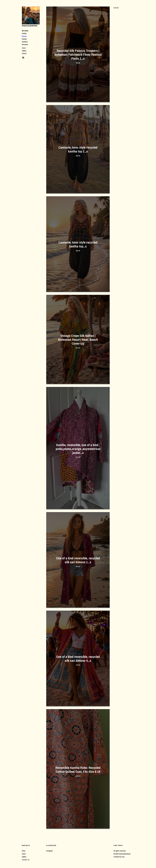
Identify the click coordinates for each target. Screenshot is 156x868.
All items (25, 31)
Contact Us (26, 860)
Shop (24, 851)
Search (24, 53)
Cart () (116, 8)
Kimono (24, 36)
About (24, 48)
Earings (24, 39)
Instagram (49, 851)
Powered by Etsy (119, 857)
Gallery (24, 51)
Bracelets (25, 44)
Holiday (24, 33)
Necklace (25, 42)
